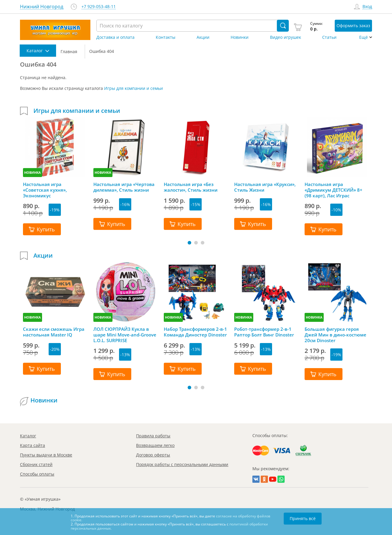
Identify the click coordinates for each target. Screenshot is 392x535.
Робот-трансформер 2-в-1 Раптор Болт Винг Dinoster (264, 332)
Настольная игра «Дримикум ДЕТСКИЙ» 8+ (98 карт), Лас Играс (334, 190)
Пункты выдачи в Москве (46, 455)
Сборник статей (36, 464)
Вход (367, 7)
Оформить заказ (353, 26)
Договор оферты (153, 455)
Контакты (166, 37)
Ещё (364, 37)
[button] (189, 243)
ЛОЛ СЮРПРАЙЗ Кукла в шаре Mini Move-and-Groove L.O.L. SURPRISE (125, 335)
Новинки (240, 37)
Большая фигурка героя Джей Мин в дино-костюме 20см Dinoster (335, 335)
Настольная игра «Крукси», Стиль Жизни (265, 187)
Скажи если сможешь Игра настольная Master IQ (54, 332)
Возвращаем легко (155, 445)
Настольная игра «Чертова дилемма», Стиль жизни (124, 187)
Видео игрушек (285, 37)
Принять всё (303, 518)
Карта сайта (33, 445)
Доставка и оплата (115, 37)
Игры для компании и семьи (134, 88)
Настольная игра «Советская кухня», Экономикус (45, 190)
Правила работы (153, 436)
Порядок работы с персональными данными (182, 464)
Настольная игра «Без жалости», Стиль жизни (191, 187)
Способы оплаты (37, 474)
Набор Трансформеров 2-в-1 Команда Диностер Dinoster (195, 332)
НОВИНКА (33, 172)
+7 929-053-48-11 (99, 7)
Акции (203, 37)
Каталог (28, 436)
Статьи (329, 37)
